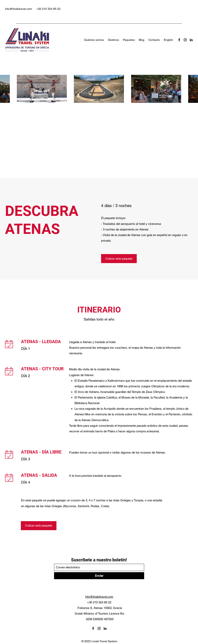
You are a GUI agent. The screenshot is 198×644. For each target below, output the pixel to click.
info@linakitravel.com (19, 9)
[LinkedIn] (191, 40)
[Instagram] (185, 40)
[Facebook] (179, 40)
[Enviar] (99, 576)
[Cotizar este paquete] (119, 259)
